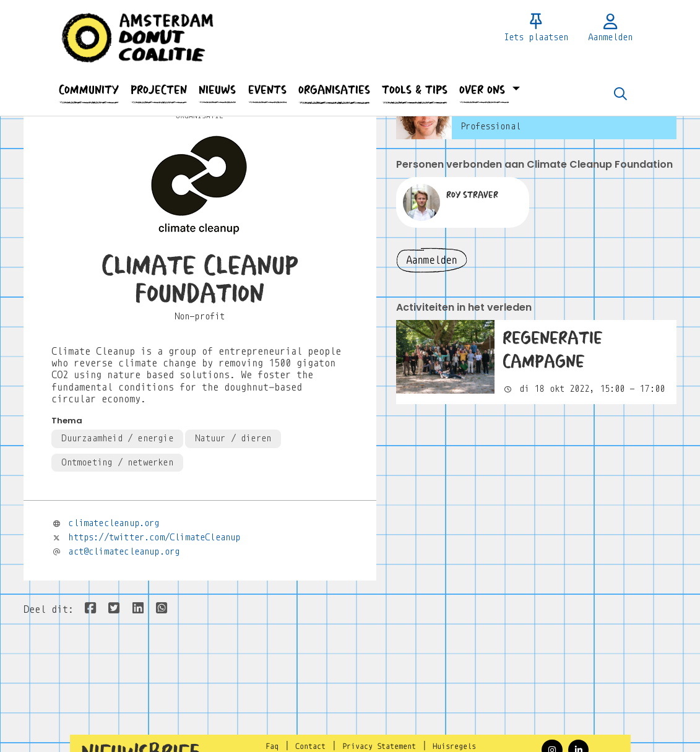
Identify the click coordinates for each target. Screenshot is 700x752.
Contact (310, 746)
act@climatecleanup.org (124, 551)
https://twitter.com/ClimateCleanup (154, 537)
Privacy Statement (379, 746)
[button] (89, 90)
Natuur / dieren (233, 438)
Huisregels (454, 746)
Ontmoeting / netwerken (117, 462)
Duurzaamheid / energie (117, 438)
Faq (272, 746)
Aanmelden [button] (432, 260)
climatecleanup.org (114, 523)
